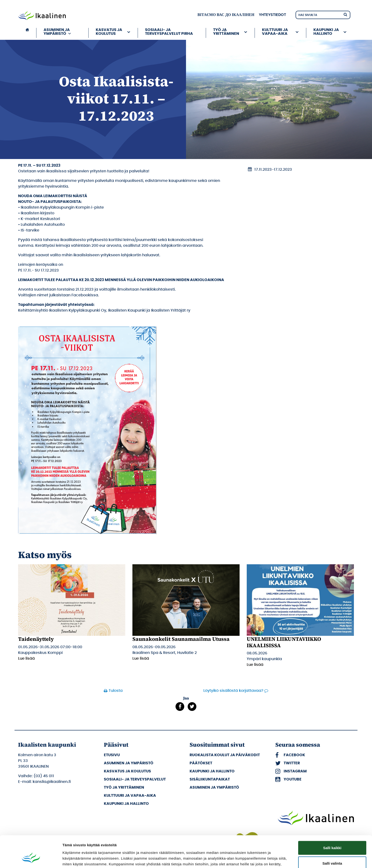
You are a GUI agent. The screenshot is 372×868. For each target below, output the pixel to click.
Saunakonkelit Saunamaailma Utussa (181, 639)
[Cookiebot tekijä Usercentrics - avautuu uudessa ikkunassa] (31, 859)
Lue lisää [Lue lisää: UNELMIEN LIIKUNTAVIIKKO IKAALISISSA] (255, 665)
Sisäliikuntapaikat (210, 779)
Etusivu (112, 755)
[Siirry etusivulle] (42, 16)
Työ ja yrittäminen (226, 32)
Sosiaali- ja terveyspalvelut (135, 779)
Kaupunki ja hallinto (326, 32)
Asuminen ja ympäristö (58, 32)
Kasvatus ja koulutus (109, 32)
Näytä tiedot (255, 859)
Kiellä (332, 852)
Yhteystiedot (272, 15)
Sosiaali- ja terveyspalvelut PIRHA (169, 32)
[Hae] (345, 14)
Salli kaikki (332, 821)
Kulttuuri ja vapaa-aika (275, 32)
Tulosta (116, 691)
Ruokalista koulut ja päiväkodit (225, 755)
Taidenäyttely (36, 639)
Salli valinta (332, 837)
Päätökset (201, 763)
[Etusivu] (27, 33)
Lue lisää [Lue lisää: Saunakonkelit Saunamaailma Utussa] (141, 658)
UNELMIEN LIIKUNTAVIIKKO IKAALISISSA (284, 642)
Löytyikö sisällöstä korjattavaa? (233, 691)
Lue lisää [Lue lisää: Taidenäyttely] (26, 658)
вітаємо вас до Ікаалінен (226, 15)
